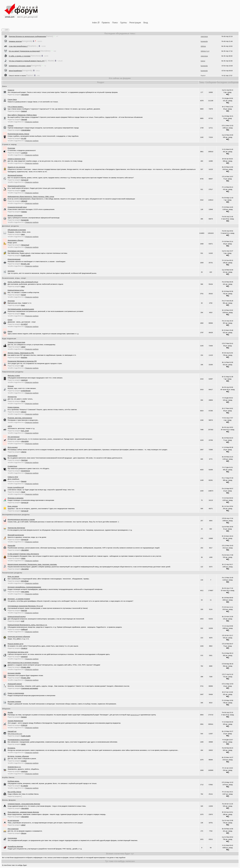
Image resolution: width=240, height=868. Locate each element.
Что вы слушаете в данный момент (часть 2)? (27, 70)
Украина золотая (15, 50)
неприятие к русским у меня (20, 75)
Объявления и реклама (17, 230)
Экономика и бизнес (15, 240)
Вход (146, 23)
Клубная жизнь (14, 781)
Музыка (11, 386)
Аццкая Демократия (15, 721)
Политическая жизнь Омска (18, 134)
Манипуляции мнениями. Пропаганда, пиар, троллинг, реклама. (32, 564)
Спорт (10, 320)
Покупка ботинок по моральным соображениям (27, 46)
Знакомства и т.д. (14, 767)
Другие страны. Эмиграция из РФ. (21, 353)
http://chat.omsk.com (15, 734)
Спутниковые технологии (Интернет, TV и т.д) (25, 606)
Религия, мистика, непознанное (20, 418)
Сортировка (12, 838)
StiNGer (203, 55)
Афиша (11, 125)
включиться (135, 715)
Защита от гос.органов (16, 167)
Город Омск (12, 99)
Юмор (10, 331)
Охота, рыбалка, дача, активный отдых (23, 282)
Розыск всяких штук (15, 644)
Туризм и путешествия (16, 342)
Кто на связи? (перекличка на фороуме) (24, 60)
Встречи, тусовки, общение (18, 756)
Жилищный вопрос (15, 175)
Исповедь (12, 748)
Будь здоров (13, 506)
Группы (124, 23)
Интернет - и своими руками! (19, 599)
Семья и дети (13, 477)
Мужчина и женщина (16, 498)
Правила (106, 23)
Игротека (11, 301)
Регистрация (135, 23)
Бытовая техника (14, 701)
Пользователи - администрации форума (23, 812)
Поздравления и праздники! (19, 740)
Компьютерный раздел (17, 616)
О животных (12, 466)
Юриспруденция (14, 259)
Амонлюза (204, 46)
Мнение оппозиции (15, 215)
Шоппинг (11, 271)
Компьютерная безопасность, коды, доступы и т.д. (27, 625)
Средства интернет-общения (19, 637)
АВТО (10, 426)
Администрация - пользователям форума (24, 804)
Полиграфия (13, 456)
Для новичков (13, 829)
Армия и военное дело (16, 159)
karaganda (204, 50)
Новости (11, 90)
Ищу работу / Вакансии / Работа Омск (22, 115)
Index (95, 23)
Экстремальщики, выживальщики (21, 309)
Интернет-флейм (14, 673)
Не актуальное (13, 820)
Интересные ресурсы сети (18, 652)
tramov (203, 70)
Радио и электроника (16, 693)
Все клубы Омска (14, 792)
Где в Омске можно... (16, 107)
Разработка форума (15, 846)
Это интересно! (14, 437)
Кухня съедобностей (16, 487)
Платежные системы (16, 251)
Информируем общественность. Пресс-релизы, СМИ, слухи (31, 196)
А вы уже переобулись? (18, 55)
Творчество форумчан (16, 528)
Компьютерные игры (16, 290)
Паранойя (12, 545)
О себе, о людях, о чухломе (19, 65)
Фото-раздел (13, 447)
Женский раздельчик (16, 535)
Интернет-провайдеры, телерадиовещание (24, 587)
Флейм (10, 712)
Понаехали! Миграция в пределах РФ (22, 361)
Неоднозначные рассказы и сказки (21, 519)
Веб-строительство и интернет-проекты (23, 663)
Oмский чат (12, 731)
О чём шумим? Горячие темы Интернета (23, 554)
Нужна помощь (13, 407)
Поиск (115, 23)
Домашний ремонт (15, 684)
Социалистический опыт (17, 207)
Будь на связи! (13, 576)
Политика (11, 148)
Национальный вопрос (17, 186)
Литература (12, 397)
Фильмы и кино (14, 375)
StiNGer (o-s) (205, 60)
